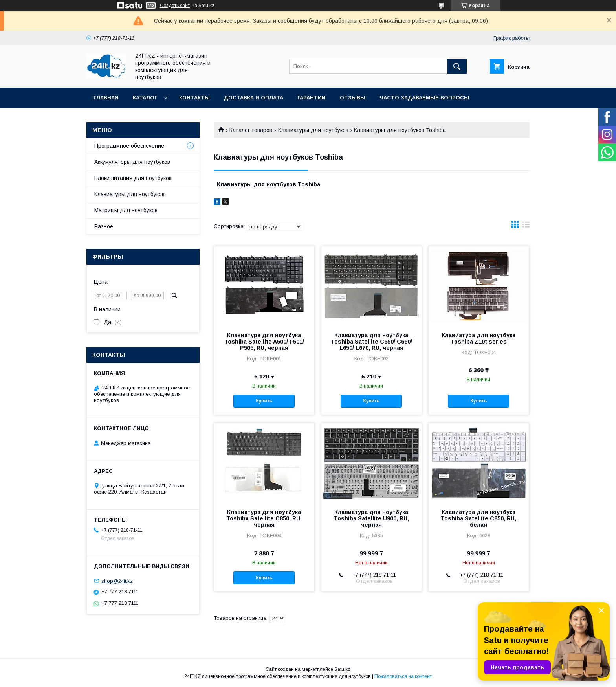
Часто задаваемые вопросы (424, 98)
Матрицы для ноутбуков (126, 210)
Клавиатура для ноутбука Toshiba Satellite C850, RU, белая (478, 518)
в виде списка (526, 226)
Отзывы (353, 98)
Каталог (145, 98)
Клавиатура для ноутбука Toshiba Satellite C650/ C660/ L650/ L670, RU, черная (371, 342)
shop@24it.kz (117, 581)
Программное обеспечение (129, 146)
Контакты (194, 98)
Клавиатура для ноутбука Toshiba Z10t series (478, 338)
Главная (106, 98)
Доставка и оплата (254, 98)
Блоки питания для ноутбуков (133, 178)
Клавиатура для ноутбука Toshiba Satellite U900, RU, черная (371, 518)
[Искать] (457, 66)
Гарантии (312, 98)
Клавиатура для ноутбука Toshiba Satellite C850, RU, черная (264, 518)
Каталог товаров (251, 130)
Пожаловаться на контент (403, 676)
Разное (104, 226)
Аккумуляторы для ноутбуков (132, 162)
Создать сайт (175, 6)
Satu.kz (342, 669)
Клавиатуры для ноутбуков (313, 130)
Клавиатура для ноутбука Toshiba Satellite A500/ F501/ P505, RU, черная (264, 342)
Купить (264, 401)
